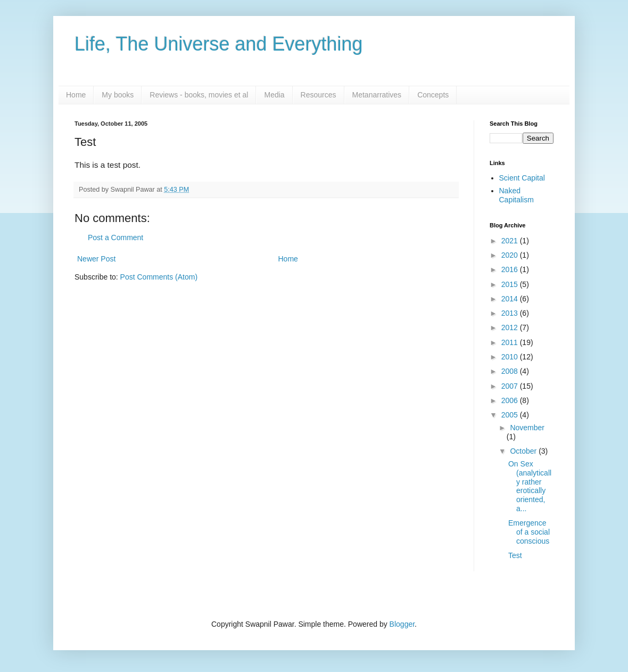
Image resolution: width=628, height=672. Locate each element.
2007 (511, 386)
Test (515, 555)
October (524, 451)
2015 (511, 284)
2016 (511, 269)
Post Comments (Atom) (159, 277)
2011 (511, 342)
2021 (511, 241)
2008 (511, 371)
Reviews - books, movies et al (199, 95)
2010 (511, 357)
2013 (511, 313)
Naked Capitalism (517, 195)
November (527, 428)
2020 (511, 255)
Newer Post (96, 259)
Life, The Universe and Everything (219, 44)
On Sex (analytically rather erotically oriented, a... (530, 486)
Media (274, 95)
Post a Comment (115, 237)
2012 (511, 327)
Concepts (433, 95)
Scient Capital (522, 178)
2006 (511, 400)
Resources (319, 95)
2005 (511, 415)
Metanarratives (377, 95)
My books (118, 95)
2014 (511, 299)
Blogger (402, 624)
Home (76, 95)
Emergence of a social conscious (529, 532)
